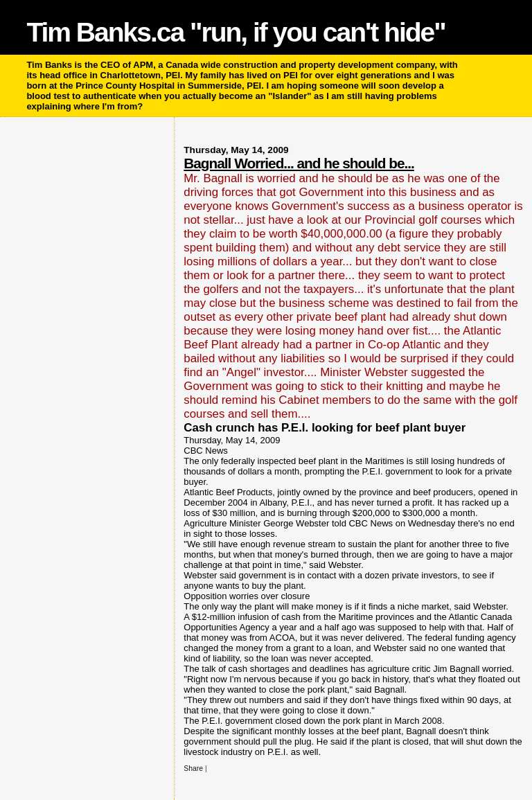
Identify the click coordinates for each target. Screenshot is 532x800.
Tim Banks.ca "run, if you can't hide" (236, 32)
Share (193, 768)
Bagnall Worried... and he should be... (299, 163)
